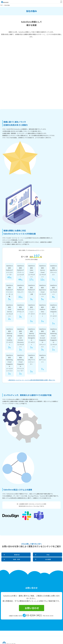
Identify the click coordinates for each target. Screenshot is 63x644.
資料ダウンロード (7, 627)
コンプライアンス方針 (8, 633)
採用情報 (4, 606)
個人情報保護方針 (7, 637)
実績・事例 (5, 618)
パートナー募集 (6, 610)
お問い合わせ (6, 622)
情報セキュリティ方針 (8, 635)
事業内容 (4, 602)
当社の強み (5, 599)
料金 (3, 604)
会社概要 (4, 612)
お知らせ (4, 608)
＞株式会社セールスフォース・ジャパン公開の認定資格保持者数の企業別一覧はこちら (31, 319)
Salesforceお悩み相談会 (9, 624)
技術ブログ (5, 620)
